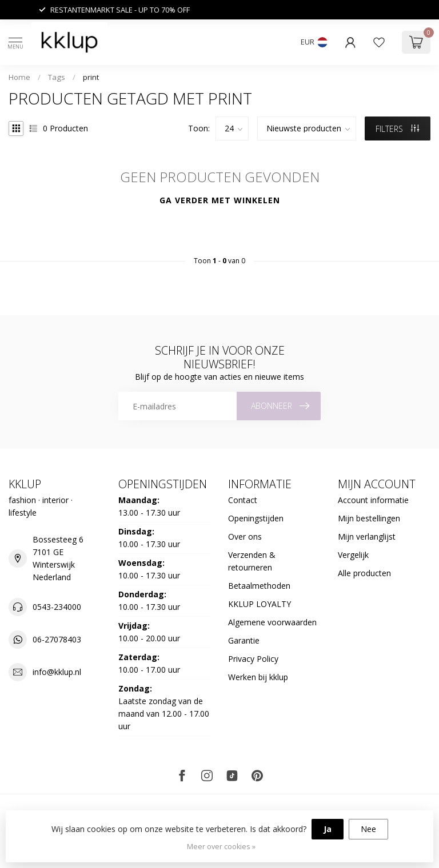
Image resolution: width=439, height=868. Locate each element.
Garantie (244, 640)
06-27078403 (57, 639)
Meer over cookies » (221, 847)
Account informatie (373, 500)
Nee (368, 829)
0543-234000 (57, 607)
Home (19, 77)
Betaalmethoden (259, 586)
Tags (57, 77)
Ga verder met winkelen (220, 200)
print (91, 77)
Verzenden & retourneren (252, 561)
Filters (397, 129)
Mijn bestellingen (369, 518)
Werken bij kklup (258, 677)
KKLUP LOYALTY (260, 604)
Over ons (245, 537)
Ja (328, 829)
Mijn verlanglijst (367, 537)
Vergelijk (353, 555)
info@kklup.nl (57, 672)
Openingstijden (256, 518)
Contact (243, 500)
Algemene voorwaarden (272, 622)
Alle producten (364, 573)
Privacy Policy (253, 659)
